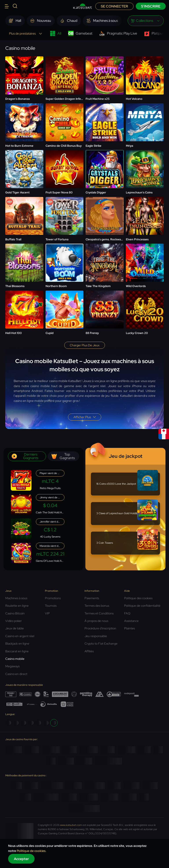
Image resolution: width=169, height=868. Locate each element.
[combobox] (146, 21)
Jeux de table (15, 628)
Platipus (154, 33)
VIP (47, 613)
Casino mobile (15, 659)
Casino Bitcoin (15, 613)
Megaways (12, 666)
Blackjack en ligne (17, 644)
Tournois (51, 606)
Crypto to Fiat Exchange (101, 644)
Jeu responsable (96, 636)
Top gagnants (63, 456)
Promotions (53, 598)
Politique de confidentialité (142, 606)
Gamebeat (80, 33)
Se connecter (114, 6)
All (56, 33)
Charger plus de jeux (85, 345)
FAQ (127, 613)
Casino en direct (16, 674)
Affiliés (89, 651)
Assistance (131, 621)
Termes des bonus (97, 606)
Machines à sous (16, 598)
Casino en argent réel (20, 636)
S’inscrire (151, 6)
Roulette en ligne (17, 606)
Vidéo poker (14, 621)
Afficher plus (85, 417)
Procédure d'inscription (100, 628)
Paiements (92, 598)
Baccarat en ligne (17, 651)
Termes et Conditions (99, 613)
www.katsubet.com (71, 825)
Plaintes (130, 628)
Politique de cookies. (32, 851)
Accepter (21, 859)
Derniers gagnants (25, 456)
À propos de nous (96, 621)
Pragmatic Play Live (118, 33)
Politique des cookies (138, 598)
